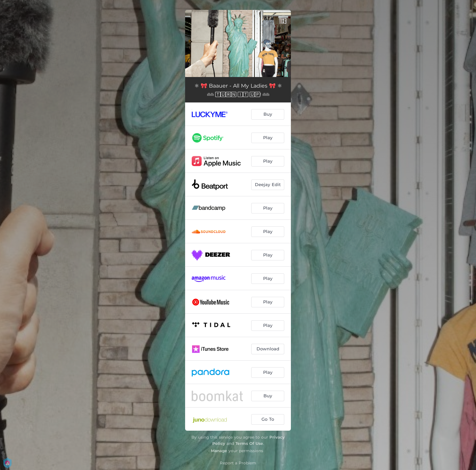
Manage (219, 451)
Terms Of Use (249, 443)
